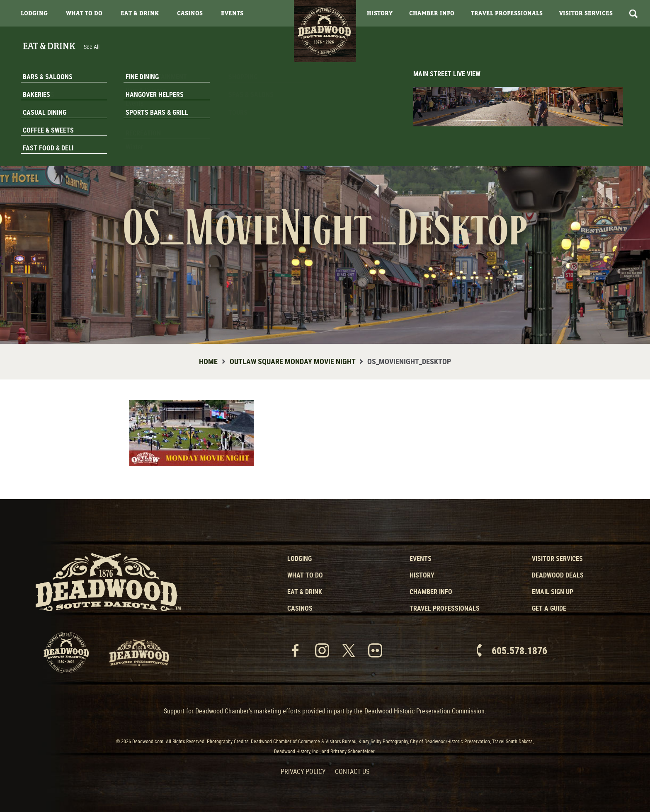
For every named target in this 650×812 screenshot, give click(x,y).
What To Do (84, 13)
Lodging (34, 13)
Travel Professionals (507, 13)
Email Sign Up (553, 592)
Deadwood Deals (558, 575)
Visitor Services (586, 13)
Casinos (190, 13)
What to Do (305, 575)
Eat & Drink (140, 13)
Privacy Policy (303, 771)
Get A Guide (599, 155)
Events (232, 13)
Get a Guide (549, 608)
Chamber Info (432, 13)
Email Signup (599, 134)
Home (208, 361)
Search (633, 14)
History (380, 13)
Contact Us (352, 771)
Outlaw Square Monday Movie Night (292, 361)
